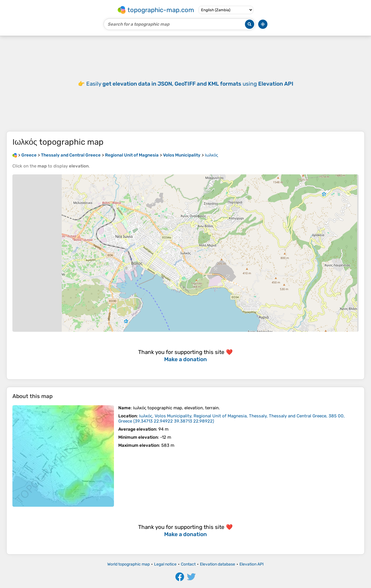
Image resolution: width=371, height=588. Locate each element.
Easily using (190, 84)
